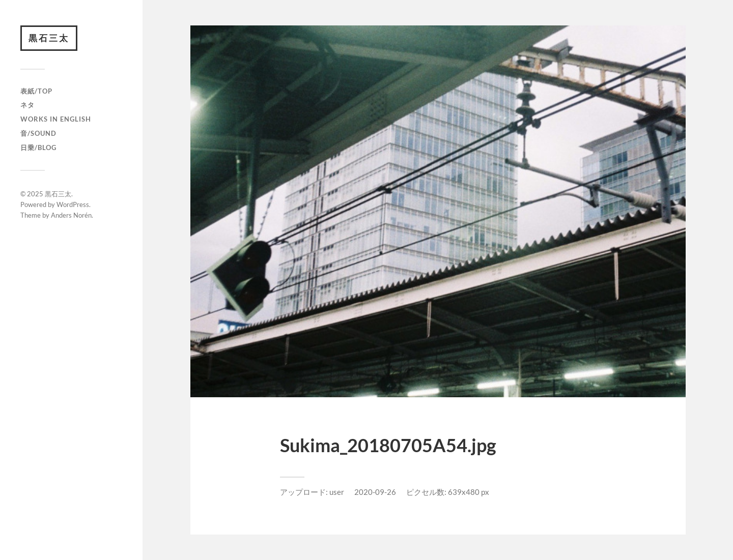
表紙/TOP (36, 91)
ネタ (27, 105)
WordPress (73, 204)
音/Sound (38, 133)
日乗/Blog (38, 148)
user (337, 492)
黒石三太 (49, 38)
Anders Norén (71, 215)
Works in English (56, 119)
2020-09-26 (375, 492)
